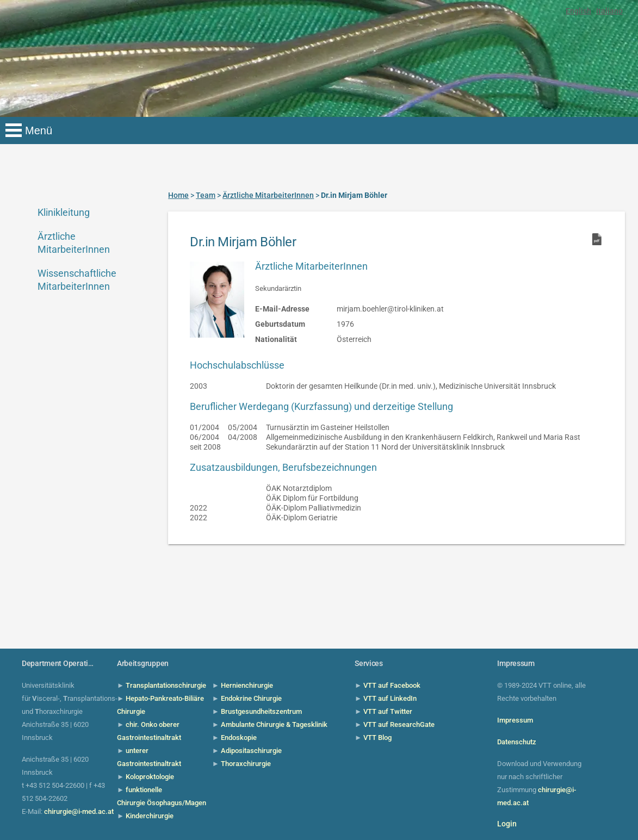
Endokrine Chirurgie (251, 698)
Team (206, 195)
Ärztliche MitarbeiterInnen (74, 243)
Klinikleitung (64, 212)
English (578, 11)
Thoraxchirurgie (246, 764)
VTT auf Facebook (392, 685)
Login (507, 824)
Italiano (609, 11)
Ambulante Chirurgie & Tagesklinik (274, 724)
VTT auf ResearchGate (399, 724)
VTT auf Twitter (388, 711)
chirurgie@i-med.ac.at (79, 811)
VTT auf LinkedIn (390, 698)
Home (178, 195)
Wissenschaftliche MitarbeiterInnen (77, 280)
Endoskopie (239, 738)
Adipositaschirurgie (251, 751)
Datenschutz (517, 742)
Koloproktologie (150, 777)
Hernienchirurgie (247, 685)
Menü (39, 130)
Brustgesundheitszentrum (261, 711)
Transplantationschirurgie (166, 685)
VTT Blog (377, 738)
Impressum (515, 720)
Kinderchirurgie (150, 816)
